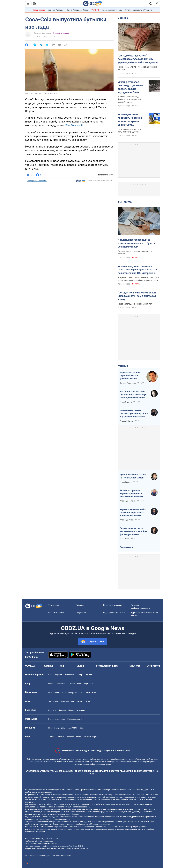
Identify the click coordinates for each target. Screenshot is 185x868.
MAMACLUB (73, 728)
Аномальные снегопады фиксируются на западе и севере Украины (129, 99)
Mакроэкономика (75, 719)
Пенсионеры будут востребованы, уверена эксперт (137, 68)
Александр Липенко (128, 501)
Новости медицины (57, 728)
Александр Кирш (127, 520)
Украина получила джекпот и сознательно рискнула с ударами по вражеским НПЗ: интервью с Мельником (137, 270)
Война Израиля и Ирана (77, 10)
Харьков (59, 675)
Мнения (123, 366)
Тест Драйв (53, 701)
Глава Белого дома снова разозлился (135, 304)
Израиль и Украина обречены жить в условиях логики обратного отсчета (130, 376)
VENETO (95, 10)
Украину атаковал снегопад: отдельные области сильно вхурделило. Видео (130, 87)
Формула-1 (88, 684)
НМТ (94, 692)
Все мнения (126, 547)
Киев (50, 675)
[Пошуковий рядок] (157, 4)
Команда (80, 605)
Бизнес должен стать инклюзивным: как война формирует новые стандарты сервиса (133, 532)
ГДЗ (50, 692)
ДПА (82, 692)
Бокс (79, 684)
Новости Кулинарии (77, 710)
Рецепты (52, 710)
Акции (80, 701)
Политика (48, 666)
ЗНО (88, 692)
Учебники (58, 692)
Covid (82, 728)
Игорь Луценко (126, 402)
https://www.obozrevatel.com (118, 790)
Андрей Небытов (127, 421)
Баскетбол (62, 684)
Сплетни (61, 737)
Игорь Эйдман (126, 482)
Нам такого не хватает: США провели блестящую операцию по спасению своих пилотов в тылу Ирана (133, 395)
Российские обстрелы (112, 10)
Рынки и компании (61, 33)
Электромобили (67, 701)
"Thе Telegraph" (74, 126)
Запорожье (69, 675)
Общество (135, 666)
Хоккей (72, 684)
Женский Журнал (91, 737)
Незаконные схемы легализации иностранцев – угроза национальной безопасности (134, 414)
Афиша (51, 737)
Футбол (51, 684)
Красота (70, 737)
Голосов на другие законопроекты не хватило (135, 252)
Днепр (79, 675)
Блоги (115, 666)
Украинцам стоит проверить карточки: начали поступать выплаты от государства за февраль (132, 120)
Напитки (62, 710)
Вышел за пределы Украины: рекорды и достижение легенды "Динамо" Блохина (131, 494)
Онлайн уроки (71, 692)
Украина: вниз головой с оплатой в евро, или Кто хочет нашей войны (133, 512)
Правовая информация (113, 605)
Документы (81, 613)
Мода (79, 737)
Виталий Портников (128, 383)
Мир (62, 666)
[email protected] (57, 848)
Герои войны (39, 10)
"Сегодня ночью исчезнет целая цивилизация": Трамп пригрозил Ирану (137, 296)
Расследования (103, 666)
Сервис (88, 701)
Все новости (153, 666)
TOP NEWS (125, 202)
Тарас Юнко (125, 539)
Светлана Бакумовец (42, 33)
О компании (54, 605)
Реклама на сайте (56, 613)
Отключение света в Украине (139, 10)
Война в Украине (56, 10)
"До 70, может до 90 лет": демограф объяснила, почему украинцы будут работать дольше (138, 59)
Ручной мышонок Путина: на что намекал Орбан (133, 476)
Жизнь (81, 666)
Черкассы (89, 675)
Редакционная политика (37, 181)
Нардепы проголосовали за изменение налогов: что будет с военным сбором (137, 243)
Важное (123, 18)
